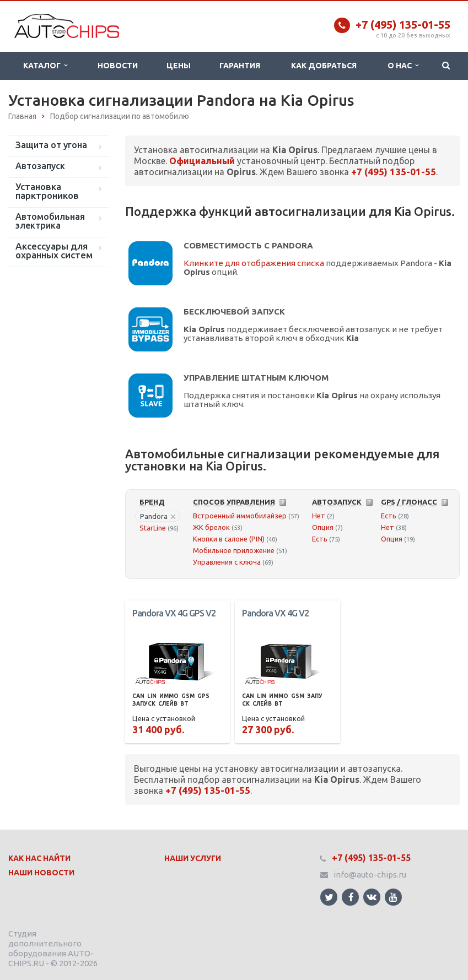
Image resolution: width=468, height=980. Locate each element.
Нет (319, 516)
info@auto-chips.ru (370, 875)
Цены (179, 66)
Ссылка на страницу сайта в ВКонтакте (372, 897)
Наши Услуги (193, 858)
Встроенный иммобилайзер (240, 516)
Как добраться (324, 66)
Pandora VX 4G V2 (275, 613)
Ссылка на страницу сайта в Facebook (351, 897)
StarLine (153, 528)
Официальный (202, 161)
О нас (403, 66)
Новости (118, 66)
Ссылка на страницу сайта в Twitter (329, 897)
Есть (320, 539)
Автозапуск (40, 166)
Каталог (45, 66)
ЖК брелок (211, 527)
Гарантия (240, 66)
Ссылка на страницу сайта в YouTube (393, 897)
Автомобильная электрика (50, 221)
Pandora (158, 516)
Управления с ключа (227, 562)
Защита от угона (51, 145)
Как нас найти (39, 858)
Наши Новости (41, 873)
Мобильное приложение (234, 550)
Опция (323, 527)
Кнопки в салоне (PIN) (229, 539)
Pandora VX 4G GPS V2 (174, 613)
